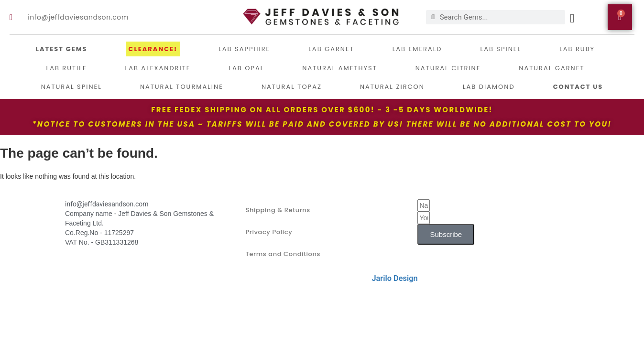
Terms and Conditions (283, 254)
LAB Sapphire (244, 49)
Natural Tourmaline (182, 87)
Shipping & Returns (278, 210)
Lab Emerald (417, 49)
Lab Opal (246, 68)
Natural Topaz (292, 87)
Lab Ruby (577, 49)
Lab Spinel (501, 49)
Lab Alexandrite (158, 68)
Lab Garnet (331, 49)
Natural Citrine (448, 68)
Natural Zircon (392, 87)
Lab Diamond (489, 87)
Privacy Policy (269, 232)
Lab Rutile (67, 68)
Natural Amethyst (339, 68)
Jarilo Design (394, 278)
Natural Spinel (71, 87)
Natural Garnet (551, 68)
